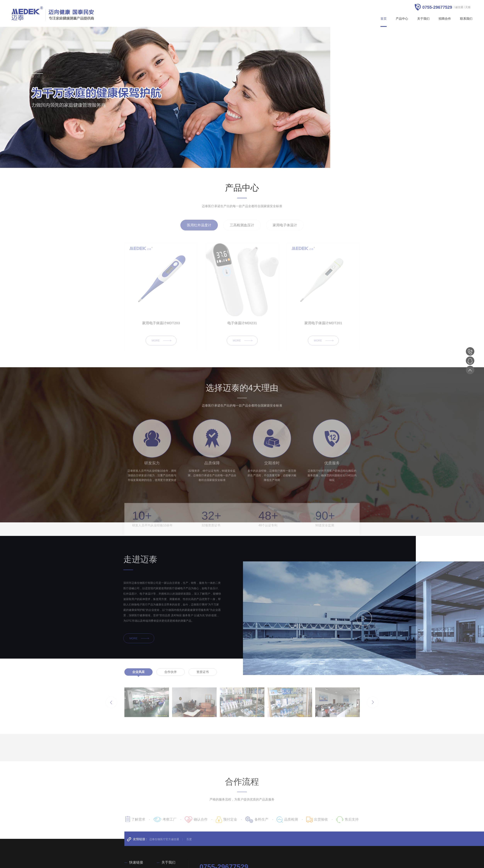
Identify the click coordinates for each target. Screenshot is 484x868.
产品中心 (402, 19)
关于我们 (423, 19)
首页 (384, 19)
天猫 (468, 7)
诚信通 (459, 7)
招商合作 (445, 19)
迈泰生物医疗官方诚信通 (164, 839)
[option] (165, 97)
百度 (189, 839)
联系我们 (466, 19)
